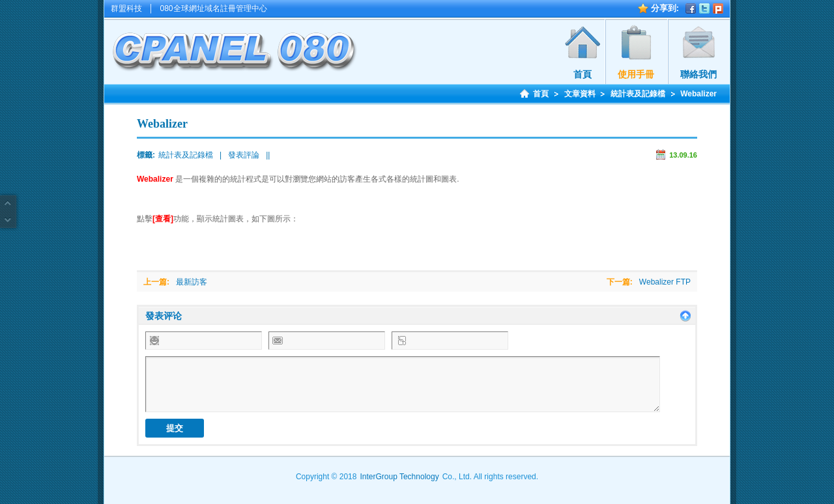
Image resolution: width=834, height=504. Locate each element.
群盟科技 (126, 8)
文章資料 (580, 94)
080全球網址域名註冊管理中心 (214, 8)
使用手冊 (636, 74)
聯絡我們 (698, 74)
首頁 (582, 74)
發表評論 (244, 155)
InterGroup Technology (399, 477)
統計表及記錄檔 (638, 94)
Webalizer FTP (665, 282)
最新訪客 (192, 282)
